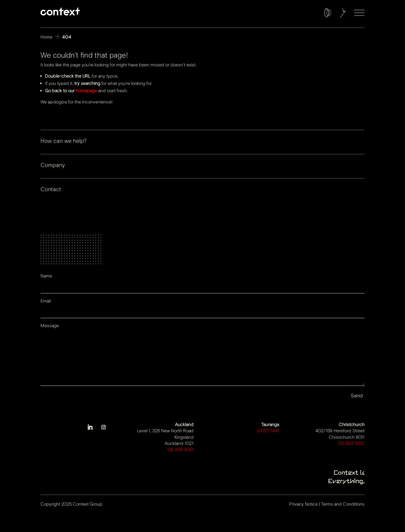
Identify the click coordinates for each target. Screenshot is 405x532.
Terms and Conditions (343, 504)
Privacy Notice (303, 504)
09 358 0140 (181, 450)
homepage (86, 91)
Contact (51, 189)
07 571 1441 (268, 431)
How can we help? (63, 141)
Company (53, 165)
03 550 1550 (352, 443)
